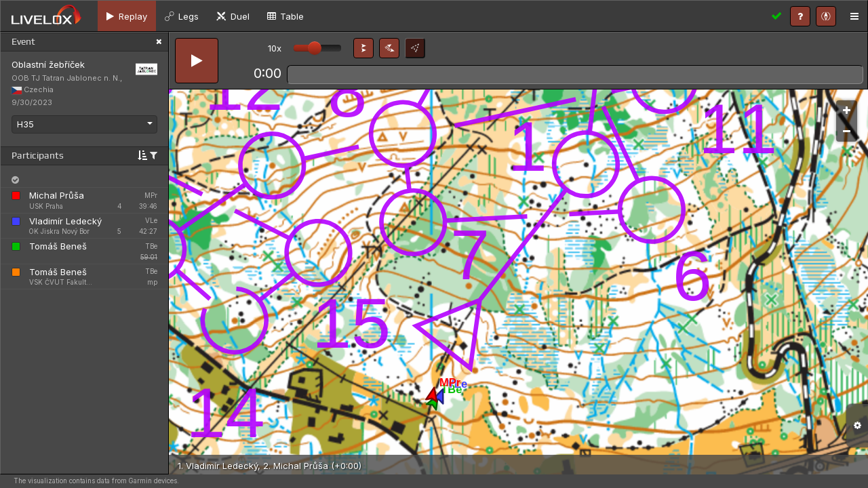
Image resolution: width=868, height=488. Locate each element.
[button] (363, 48)
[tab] (127, 16)
